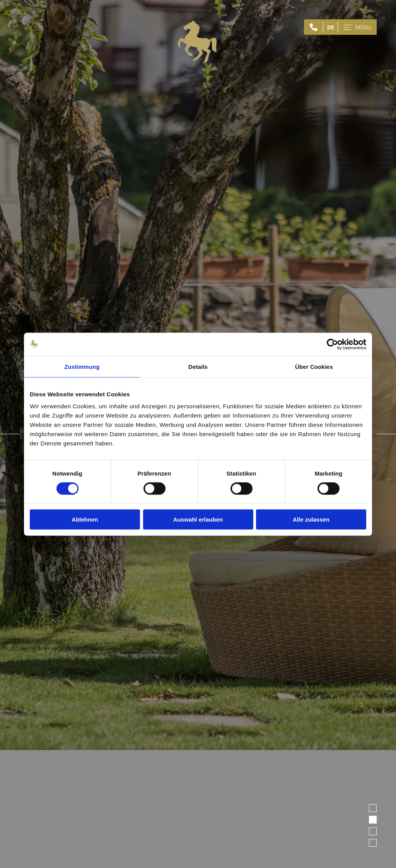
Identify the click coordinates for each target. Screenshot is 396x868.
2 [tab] (373, 819)
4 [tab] (373, 843)
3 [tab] (373, 831)
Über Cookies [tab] (314, 366)
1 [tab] (373, 808)
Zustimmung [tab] (82, 366)
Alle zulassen (311, 519)
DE (331, 27)
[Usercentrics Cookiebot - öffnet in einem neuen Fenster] (332, 344)
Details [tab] (198, 366)
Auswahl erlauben (198, 519)
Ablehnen (85, 519)
